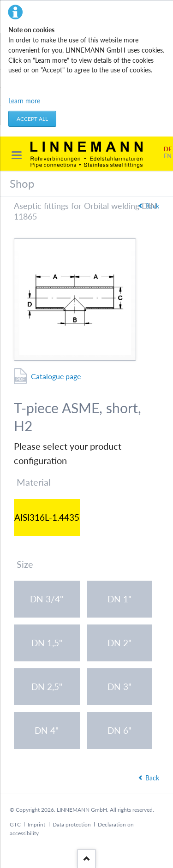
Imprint (36, 824)
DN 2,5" (47, 687)
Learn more (24, 101)
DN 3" (119, 687)
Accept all (32, 119)
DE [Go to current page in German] (168, 149)
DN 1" (119, 599)
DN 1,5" (47, 643)
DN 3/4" (47, 599)
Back (152, 778)
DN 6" (119, 730)
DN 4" (47, 730)
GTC (15, 824)
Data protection (72, 824)
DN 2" (119, 643)
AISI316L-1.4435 (47, 517)
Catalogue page (56, 376)
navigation (17, 155)
